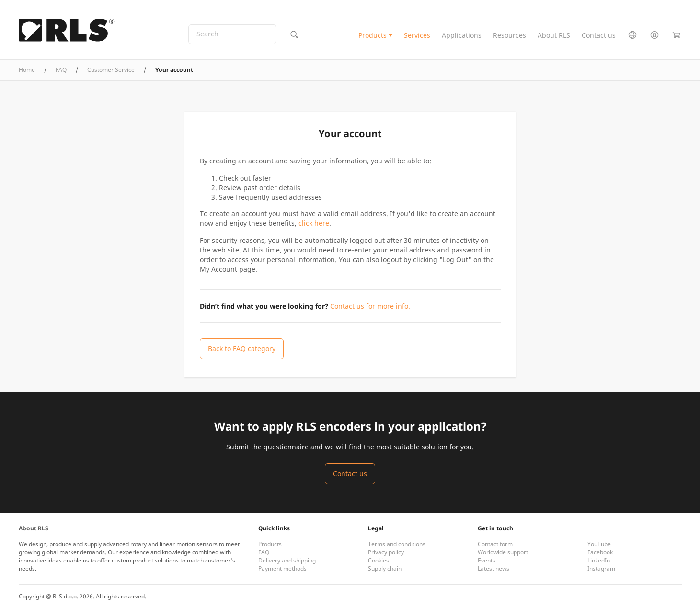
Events (487, 560)
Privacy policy (386, 552)
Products (373, 35)
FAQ (61, 70)
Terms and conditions (397, 544)
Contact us (599, 35)
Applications (462, 35)
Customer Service (111, 70)
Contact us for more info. (370, 306)
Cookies (379, 560)
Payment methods (282, 568)
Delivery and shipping (287, 560)
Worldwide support (503, 552)
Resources (510, 35)
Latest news (493, 568)
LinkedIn (599, 560)
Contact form (495, 544)
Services (417, 35)
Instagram (601, 568)
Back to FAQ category (242, 349)
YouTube (599, 544)
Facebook (600, 552)
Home (27, 70)
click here (314, 223)
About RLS (554, 35)
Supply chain (385, 568)
